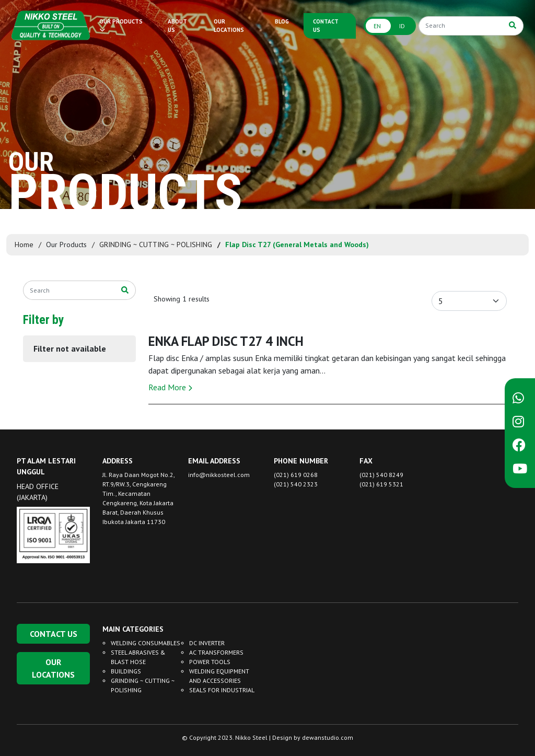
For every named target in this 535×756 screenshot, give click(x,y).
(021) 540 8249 (381, 475)
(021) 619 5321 (381, 484)
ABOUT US (177, 26)
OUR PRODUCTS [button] (121, 25)
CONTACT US (326, 26)
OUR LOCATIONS (229, 26)
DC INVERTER (207, 643)
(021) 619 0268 (296, 475)
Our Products (66, 245)
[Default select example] (469, 301)
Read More (170, 387)
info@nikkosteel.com (219, 475)
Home (24, 245)
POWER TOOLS (210, 662)
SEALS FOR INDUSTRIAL (222, 690)
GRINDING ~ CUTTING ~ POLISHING (156, 245)
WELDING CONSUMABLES (146, 643)
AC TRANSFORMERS (216, 652)
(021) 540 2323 (296, 484)
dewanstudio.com (328, 737)
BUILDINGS (126, 671)
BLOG (282, 21)
